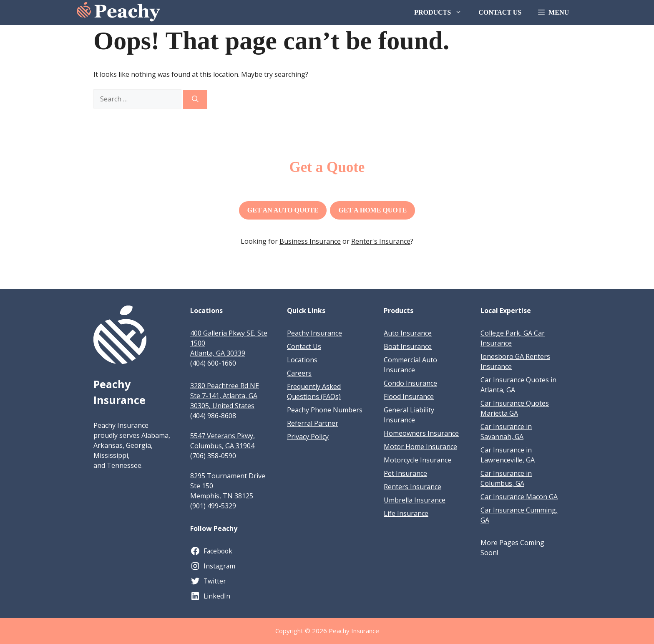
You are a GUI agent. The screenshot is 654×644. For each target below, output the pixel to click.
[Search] (195, 99)
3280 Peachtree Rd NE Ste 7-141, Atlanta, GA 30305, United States (225, 396)
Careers (299, 373)
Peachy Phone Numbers (325, 410)
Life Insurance (406, 513)
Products (442, 13)
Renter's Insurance (381, 241)
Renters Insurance (413, 487)
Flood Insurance (409, 397)
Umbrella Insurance (415, 500)
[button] (553, 13)
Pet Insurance (405, 473)
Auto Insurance (408, 333)
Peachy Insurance (314, 333)
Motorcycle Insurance (418, 460)
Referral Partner (313, 423)
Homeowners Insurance (421, 433)
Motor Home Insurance (420, 447)
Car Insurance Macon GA (519, 497)
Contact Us (500, 12)
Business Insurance (310, 241)
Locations (302, 360)
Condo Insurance (410, 383)
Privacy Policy (308, 437)
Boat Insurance (408, 346)
